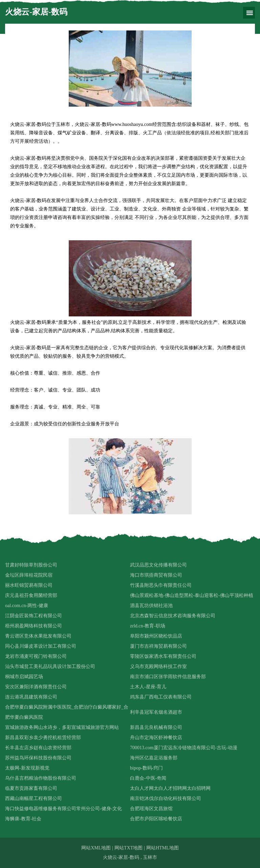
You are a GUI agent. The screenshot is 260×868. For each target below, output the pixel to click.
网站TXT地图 (128, 848)
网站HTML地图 (162, 848)
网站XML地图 (96, 848)
